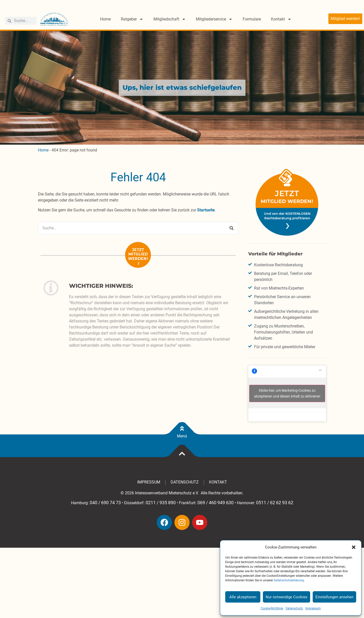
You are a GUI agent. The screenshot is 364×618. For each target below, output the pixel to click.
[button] (354, 547)
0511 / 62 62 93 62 (275, 503)
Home (105, 19)
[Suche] (232, 228)
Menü (182, 436)
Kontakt (281, 19)
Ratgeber (132, 19)
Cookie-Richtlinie (272, 608)
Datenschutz (294, 608)
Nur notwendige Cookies (287, 597)
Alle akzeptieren (243, 597)
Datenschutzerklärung (289, 580)
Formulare (252, 19)
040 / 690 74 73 (105, 503)
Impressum (313, 608)
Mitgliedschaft (170, 19)
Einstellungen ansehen (334, 597)
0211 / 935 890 (161, 503)
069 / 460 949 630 (215, 503)
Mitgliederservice (214, 19)
